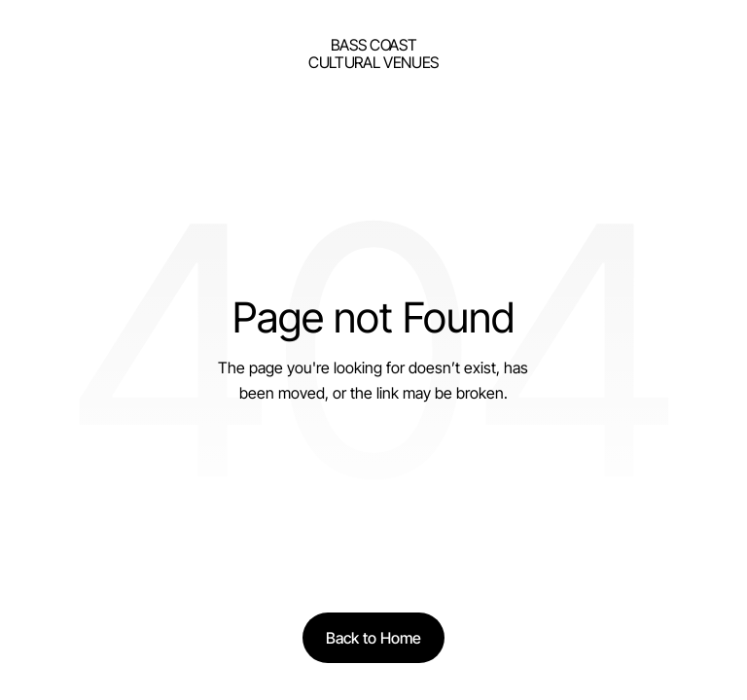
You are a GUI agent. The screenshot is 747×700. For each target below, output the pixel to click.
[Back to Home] (373, 638)
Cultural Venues (373, 62)
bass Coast (374, 45)
